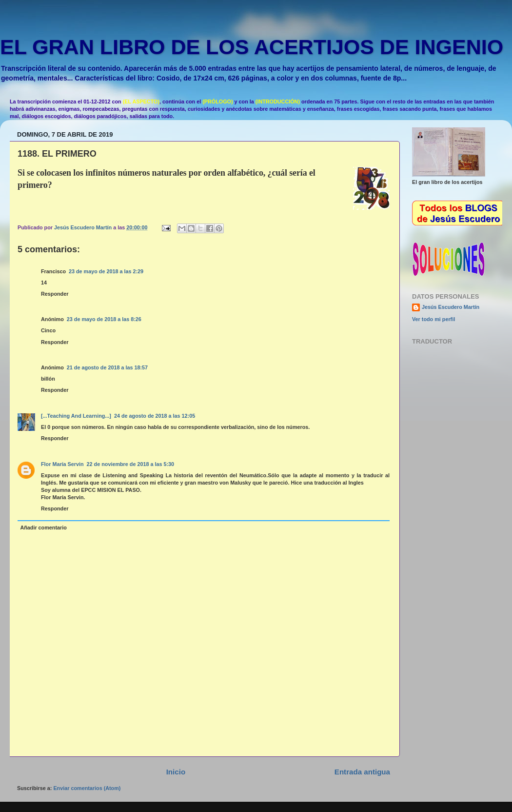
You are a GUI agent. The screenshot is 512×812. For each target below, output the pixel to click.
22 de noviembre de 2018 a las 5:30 (130, 464)
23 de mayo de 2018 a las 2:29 (106, 271)
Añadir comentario (43, 528)
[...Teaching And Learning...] (76, 416)
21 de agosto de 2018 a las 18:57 (107, 367)
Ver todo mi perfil (433, 319)
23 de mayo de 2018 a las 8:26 (104, 319)
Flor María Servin (62, 464)
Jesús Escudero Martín (451, 307)
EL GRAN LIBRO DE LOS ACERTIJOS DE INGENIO (252, 47)
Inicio (176, 772)
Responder (55, 294)
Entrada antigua (362, 772)
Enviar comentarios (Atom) (87, 788)
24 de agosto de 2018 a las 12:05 (155, 416)
